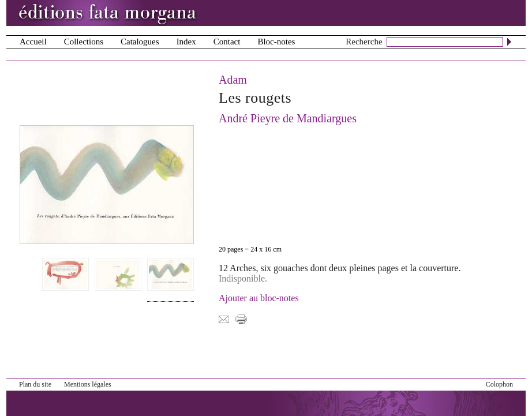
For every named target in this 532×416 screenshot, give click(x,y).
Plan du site (35, 384)
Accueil (33, 42)
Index (186, 42)
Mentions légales (88, 384)
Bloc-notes (276, 42)
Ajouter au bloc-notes (259, 298)
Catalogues (140, 42)
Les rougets (255, 98)
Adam (233, 80)
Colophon (499, 384)
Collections (84, 42)
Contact (227, 42)
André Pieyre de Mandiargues (288, 118)
